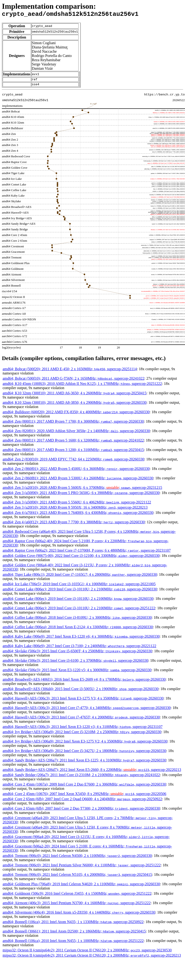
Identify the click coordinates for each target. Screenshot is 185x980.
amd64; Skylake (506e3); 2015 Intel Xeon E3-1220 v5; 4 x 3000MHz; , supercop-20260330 (77, 673)
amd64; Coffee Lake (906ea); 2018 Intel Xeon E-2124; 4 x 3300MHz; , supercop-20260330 (78, 630)
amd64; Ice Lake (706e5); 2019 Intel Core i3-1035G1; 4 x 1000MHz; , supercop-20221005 (79, 587)
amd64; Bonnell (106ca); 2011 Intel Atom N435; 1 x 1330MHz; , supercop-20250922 (73, 925)
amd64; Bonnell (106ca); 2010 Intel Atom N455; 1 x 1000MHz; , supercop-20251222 (73, 943)
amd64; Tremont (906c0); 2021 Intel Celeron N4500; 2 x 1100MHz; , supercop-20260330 (77, 858)
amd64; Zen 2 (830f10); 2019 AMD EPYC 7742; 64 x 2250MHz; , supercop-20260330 (73, 462)
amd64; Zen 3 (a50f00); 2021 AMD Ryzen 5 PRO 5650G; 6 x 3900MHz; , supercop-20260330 (81, 496)
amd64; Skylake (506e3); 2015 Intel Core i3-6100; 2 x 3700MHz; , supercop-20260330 (75, 663)
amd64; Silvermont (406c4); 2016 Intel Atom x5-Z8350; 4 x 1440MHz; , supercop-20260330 (79, 915)
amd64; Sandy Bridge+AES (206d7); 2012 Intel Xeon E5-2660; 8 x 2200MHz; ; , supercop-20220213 (92, 772)
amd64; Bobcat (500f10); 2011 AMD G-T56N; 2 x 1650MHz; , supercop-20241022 (73, 381)
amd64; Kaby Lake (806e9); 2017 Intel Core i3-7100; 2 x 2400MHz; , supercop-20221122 (79, 649)
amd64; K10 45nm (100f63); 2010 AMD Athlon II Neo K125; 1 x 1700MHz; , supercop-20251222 (82, 386)
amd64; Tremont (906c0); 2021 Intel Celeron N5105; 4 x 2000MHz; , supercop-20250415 (77, 877)
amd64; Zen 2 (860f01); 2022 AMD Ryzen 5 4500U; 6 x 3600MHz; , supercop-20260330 (76, 471)
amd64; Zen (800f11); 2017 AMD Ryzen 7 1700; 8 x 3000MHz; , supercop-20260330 (73, 424)
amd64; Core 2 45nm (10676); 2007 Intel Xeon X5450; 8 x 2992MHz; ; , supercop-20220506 (84, 797)
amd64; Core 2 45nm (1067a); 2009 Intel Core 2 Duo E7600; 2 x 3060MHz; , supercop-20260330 (84, 787)
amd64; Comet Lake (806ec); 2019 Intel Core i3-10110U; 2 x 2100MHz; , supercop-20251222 (79, 611)
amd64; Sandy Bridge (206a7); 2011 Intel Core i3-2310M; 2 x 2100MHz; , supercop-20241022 (81, 778)
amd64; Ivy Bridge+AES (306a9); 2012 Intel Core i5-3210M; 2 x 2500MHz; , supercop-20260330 (82, 735)
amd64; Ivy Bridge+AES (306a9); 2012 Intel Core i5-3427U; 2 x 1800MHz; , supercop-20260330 (84, 754)
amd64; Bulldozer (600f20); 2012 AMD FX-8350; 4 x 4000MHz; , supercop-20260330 (76, 415)
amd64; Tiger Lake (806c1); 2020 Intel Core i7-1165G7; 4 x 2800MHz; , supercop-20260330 (80, 577)
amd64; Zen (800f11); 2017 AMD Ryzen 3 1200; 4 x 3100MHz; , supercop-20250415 (73, 453)
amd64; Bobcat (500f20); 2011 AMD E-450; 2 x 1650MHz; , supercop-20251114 (70, 372)
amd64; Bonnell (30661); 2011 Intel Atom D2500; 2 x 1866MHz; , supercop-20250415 (74, 934)
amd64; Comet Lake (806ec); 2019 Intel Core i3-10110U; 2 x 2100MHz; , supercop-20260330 (80, 592)
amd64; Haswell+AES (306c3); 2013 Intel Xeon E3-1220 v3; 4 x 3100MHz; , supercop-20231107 (83, 729)
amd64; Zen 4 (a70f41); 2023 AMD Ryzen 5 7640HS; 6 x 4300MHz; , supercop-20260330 (78, 515)
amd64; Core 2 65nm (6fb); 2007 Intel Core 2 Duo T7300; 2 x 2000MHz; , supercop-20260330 (81, 811)
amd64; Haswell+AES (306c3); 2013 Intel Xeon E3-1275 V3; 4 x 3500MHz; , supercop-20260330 (83, 701)
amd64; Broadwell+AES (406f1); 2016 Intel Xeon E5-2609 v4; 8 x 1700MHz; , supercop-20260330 (84, 682)
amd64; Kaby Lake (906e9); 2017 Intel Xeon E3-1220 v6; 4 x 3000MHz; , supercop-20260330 (81, 639)
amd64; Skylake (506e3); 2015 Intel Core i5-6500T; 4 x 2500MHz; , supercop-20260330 (77, 654)
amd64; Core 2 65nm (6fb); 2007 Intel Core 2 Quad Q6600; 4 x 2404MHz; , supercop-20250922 (82, 802)
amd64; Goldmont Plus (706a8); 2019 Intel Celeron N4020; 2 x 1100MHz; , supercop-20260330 (81, 887)
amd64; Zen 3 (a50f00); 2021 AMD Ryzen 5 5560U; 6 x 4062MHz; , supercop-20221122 (77, 505)
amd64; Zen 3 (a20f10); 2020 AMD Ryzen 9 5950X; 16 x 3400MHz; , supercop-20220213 (75, 510)
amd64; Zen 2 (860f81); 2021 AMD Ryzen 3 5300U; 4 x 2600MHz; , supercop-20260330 (78, 481)
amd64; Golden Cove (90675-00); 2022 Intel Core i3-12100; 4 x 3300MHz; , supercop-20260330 (81, 558)
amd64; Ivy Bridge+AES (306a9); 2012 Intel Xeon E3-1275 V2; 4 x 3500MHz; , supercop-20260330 (85, 744)
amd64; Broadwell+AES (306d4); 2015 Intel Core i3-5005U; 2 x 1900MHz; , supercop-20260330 (81, 692)
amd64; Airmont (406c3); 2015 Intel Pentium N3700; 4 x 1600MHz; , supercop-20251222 (77, 906)
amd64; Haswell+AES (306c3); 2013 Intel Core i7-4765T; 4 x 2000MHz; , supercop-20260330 (81, 720)
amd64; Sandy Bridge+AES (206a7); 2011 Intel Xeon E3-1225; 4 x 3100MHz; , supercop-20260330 (84, 763)
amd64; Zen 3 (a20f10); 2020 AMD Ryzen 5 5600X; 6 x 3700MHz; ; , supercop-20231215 (82, 490)
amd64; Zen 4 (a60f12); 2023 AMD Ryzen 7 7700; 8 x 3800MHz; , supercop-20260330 (74, 525)
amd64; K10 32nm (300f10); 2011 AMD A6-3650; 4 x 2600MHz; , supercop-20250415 (75, 396)
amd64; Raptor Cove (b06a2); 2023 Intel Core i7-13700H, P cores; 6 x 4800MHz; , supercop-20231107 (87, 553)
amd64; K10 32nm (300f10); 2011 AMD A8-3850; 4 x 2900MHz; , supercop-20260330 (75, 405)
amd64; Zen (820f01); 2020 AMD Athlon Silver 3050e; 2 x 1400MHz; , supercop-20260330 (76, 434)
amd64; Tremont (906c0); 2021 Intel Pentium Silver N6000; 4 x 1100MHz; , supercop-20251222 (82, 868)
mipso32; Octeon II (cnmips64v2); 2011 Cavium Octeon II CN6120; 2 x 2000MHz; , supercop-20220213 (92, 958)
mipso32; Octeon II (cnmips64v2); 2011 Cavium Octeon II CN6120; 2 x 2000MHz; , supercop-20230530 (87, 953)
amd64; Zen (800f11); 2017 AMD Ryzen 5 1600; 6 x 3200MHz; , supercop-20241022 (73, 443)
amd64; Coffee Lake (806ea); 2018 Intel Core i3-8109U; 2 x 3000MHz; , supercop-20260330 (77, 620)
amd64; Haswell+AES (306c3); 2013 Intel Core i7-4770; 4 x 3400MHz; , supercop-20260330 (87, 711)
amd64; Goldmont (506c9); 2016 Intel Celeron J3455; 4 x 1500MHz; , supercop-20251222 (77, 896)
